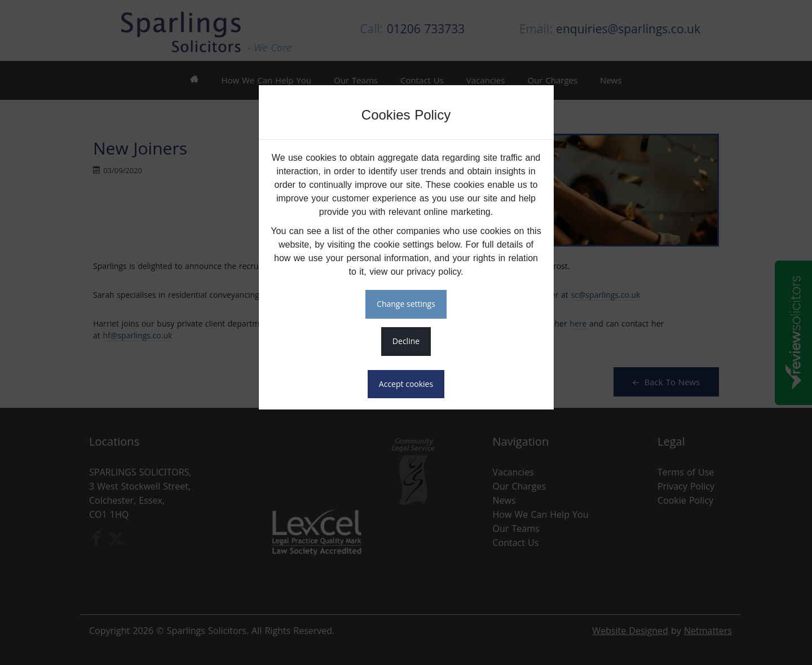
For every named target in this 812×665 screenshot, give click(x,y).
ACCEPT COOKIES (406, 384)
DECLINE (406, 341)
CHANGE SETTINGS (406, 304)
